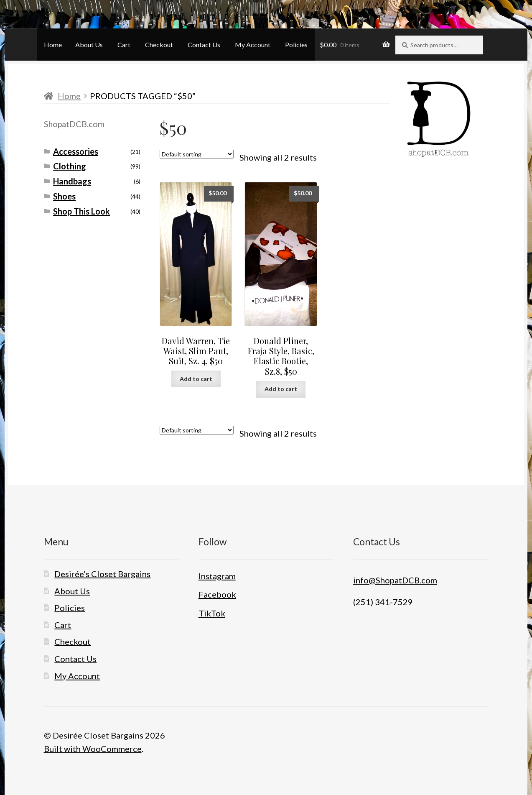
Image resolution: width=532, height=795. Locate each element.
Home (53, 45)
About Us (89, 45)
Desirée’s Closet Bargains (102, 574)
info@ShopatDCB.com (395, 580)
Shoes (64, 196)
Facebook (217, 594)
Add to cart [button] (196, 379)
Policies (296, 45)
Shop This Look (81, 211)
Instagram (217, 576)
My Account (253, 45)
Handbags (72, 181)
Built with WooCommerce (93, 749)
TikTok (212, 613)
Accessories (76, 151)
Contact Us (204, 45)
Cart (124, 45)
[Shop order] (197, 154)
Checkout (159, 45)
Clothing (70, 166)
